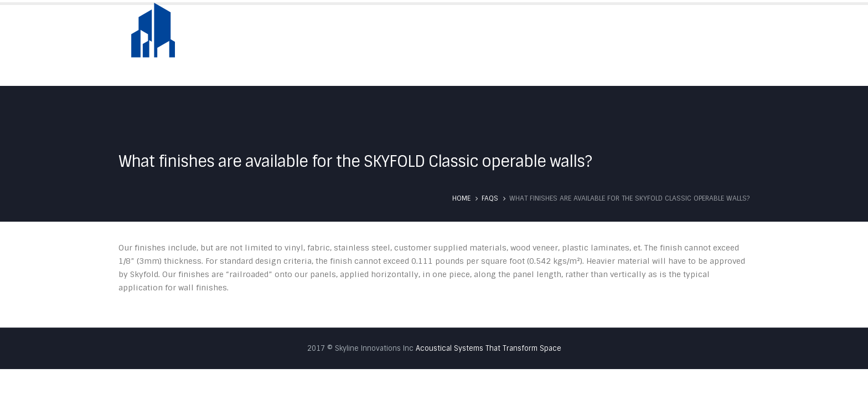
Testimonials (655, 45)
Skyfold (535, 45)
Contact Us (725, 45)
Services (590, 45)
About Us (480, 45)
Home (430, 45)
